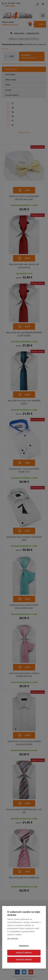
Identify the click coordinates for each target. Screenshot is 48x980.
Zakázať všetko (24, 960)
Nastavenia (24, 946)
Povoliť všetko (24, 953)
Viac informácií (13, 938)
